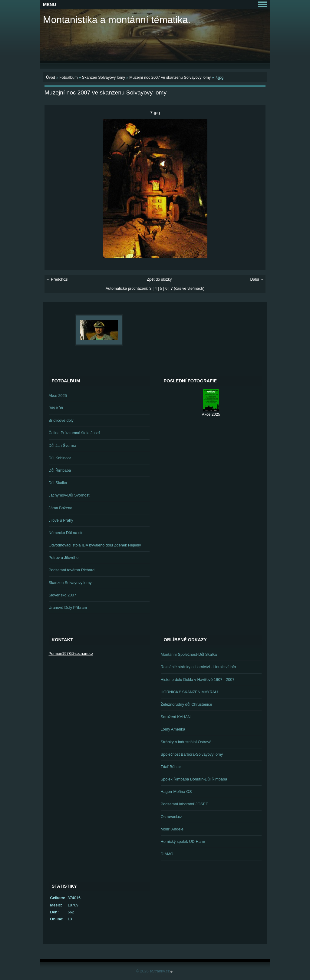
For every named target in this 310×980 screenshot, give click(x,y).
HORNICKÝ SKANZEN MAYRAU (189, 692)
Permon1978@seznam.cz (71, 653)
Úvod (51, 77)
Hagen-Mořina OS (176, 792)
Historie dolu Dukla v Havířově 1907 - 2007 (198, 680)
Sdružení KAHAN (176, 717)
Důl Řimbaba (60, 470)
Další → (257, 279)
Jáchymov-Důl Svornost (69, 495)
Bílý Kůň (56, 408)
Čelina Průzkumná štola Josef (74, 433)
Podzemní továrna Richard (72, 570)
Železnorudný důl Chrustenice (186, 704)
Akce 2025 (58, 396)
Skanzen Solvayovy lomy (104, 77)
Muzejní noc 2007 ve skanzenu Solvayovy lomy (170, 77)
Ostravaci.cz (171, 817)
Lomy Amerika (173, 729)
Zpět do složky (159, 279)
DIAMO (167, 854)
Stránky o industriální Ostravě (186, 742)
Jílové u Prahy (61, 520)
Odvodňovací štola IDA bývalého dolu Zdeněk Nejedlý (95, 545)
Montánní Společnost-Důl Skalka (189, 654)
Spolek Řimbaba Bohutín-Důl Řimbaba (194, 779)
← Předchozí (57, 279)
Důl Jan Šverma (63, 445)
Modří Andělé (172, 829)
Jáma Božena (61, 508)
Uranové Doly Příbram (68, 607)
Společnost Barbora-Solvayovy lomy (192, 754)
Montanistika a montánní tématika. (117, 20)
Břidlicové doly (61, 420)
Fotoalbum (68, 77)
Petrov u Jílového (64, 558)
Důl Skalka (58, 483)
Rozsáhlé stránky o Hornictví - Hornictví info (198, 667)
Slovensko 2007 (63, 595)
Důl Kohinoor (60, 458)
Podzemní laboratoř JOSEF (184, 804)
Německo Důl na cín (66, 533)
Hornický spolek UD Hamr (183, 841)
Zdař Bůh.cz (171, 767)
